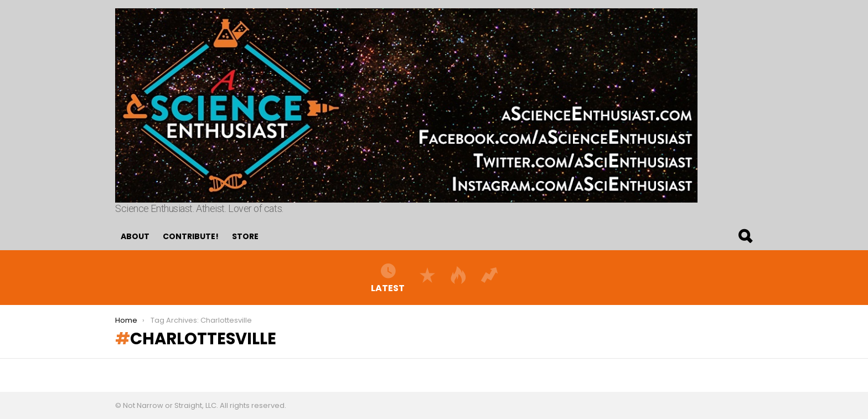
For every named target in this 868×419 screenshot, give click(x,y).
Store (245, 236)
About (135, 236)
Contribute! (191, 236)
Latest (388, 277)
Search (745, 236)
